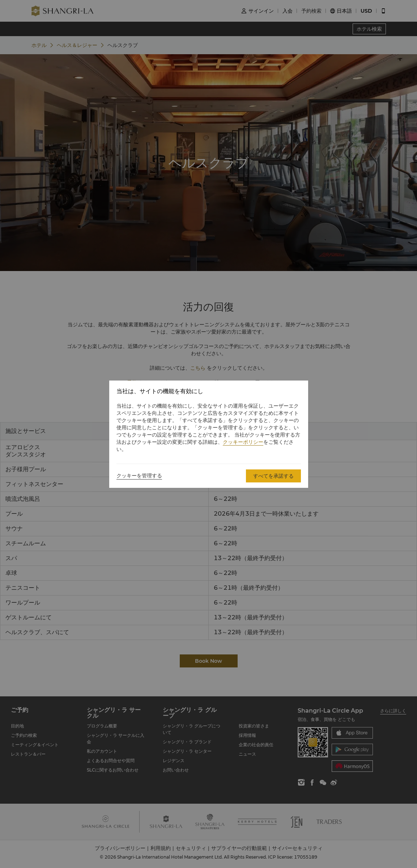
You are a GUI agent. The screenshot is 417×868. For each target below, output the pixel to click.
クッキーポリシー (243, 442)
